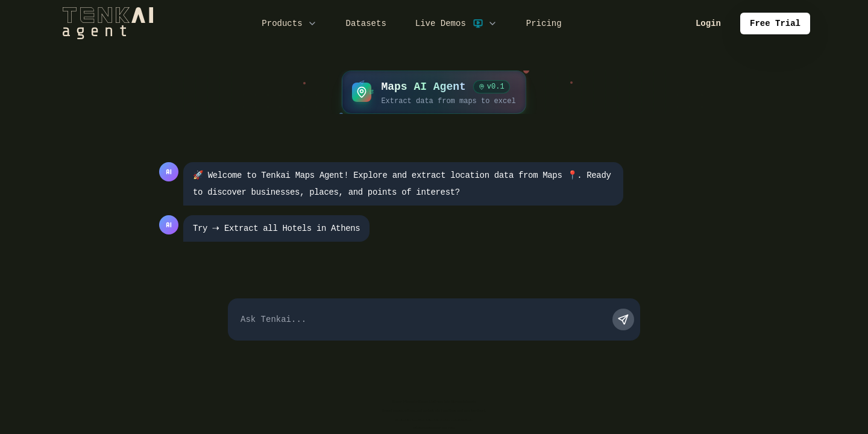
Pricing (544, 24)
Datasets (366, 24)
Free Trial (775, 24)
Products (289, 24)
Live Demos (456, 24)
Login (708, 24)
